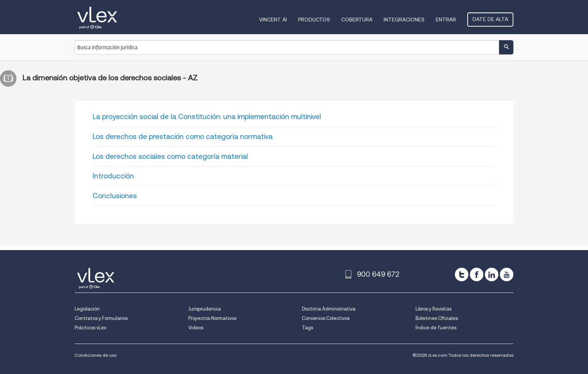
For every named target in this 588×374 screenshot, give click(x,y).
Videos (196, 328)
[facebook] (477, 274)
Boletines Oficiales (437, 318)
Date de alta (490, 19)
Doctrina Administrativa (329, 309)
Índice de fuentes (436, 328)
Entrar (446, 20)
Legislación (87, 309)
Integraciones (404, 20)
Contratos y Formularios (101, 318)
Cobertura (357, 20)
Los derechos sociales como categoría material (170, 156)
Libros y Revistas (433, 309)
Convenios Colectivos (326, 318)
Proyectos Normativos (212, 318)
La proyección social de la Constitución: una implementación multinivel (207, 117)
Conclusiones (115, 196)
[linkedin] (492, 274)
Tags (307, 328)
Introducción (113, 176)
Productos (314, 20)
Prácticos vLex (90, 328)
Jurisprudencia (205, 309)
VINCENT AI (273, 20)
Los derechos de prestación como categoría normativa (183, 136)
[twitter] (462, 274)
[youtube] (507, 274)
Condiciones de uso (96, 355)
